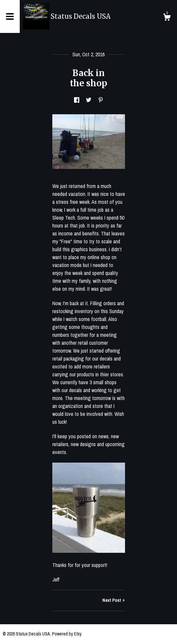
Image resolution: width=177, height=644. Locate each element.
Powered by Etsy (67, 634)
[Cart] (167, 18)
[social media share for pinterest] (101, 100)
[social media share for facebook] (77, 100)
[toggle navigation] (10, 16)
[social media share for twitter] (89, 100)
